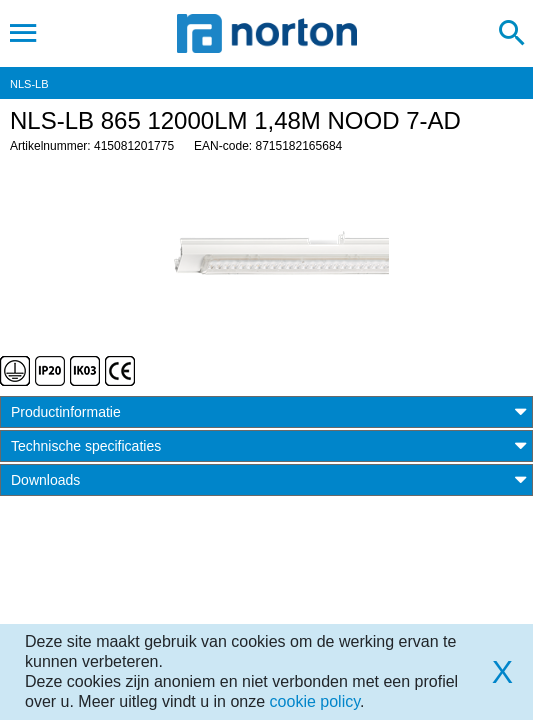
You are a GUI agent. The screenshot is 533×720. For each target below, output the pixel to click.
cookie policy (315, 701)
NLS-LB (29, 84)
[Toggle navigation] (23, 33)
